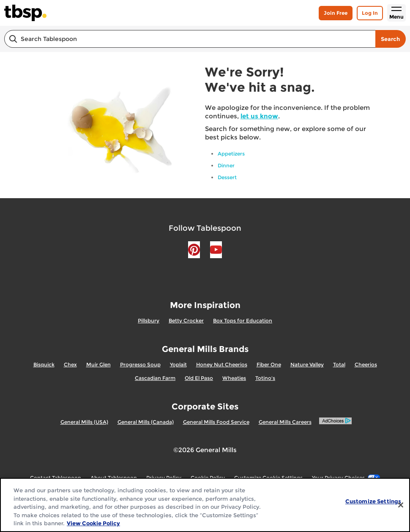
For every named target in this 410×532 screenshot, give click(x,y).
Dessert (227, 177)
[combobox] (190, 39)
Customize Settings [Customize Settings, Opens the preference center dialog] (373, 501)
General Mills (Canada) (146, 422)
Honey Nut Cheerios (222, 364)
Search (390, 39)
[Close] (401, 505)
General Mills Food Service (216, 422)
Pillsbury (149, 321)
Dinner (226, 165)
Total (339, 364)
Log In (370, 13)
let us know (259, 116)
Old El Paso (199, 378)
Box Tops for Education (243, 321)
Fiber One (269, 364)
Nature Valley (307, 364)
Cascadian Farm (155, 378)
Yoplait (178, 364)
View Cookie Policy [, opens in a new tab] (93, 523)
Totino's (265, 378)
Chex (70, 364)
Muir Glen (98, 364)
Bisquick (44, 364)
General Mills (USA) (84, 422)
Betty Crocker (186, 321)
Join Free (336, 13)
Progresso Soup (140, 364)
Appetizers (231, 154)
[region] (205, 505)
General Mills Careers (285, 422)
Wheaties (234, 378)
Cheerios (366, 364)
